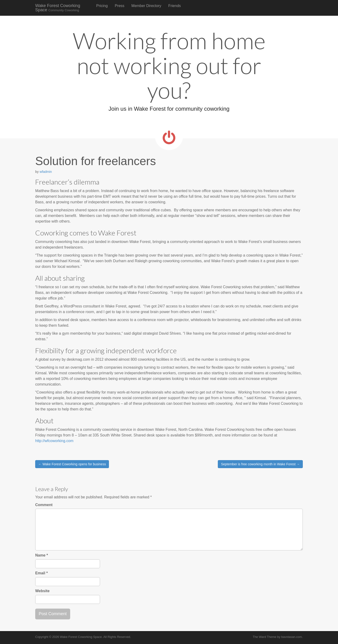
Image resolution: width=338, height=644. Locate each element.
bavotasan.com (292, 637)
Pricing (102, 6)
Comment (44, 505)
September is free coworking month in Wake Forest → (260, 464)
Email (41, 573)
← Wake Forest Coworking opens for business (72, 464)
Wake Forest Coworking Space (58, 8)
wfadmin (46, 172)
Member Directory (146, 6)
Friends (175, 6)
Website (42, 591)
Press (120, 6)
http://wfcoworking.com (54, 441)
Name (42, 555)
